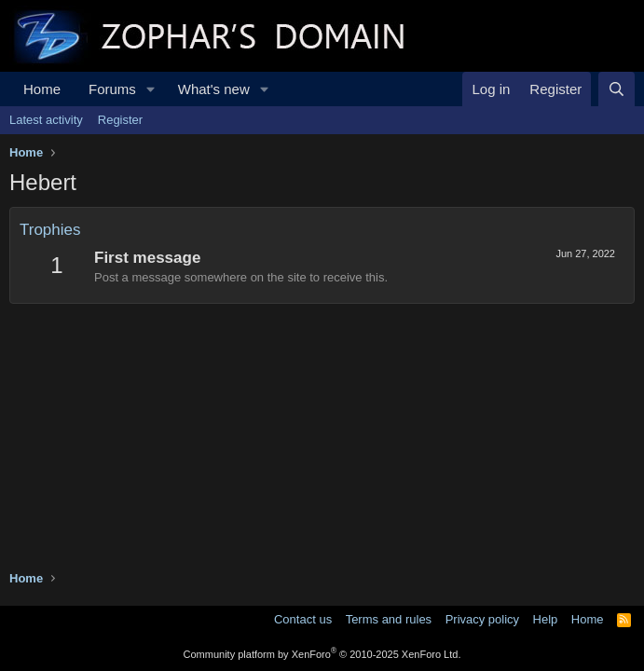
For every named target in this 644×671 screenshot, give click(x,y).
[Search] (617, 89)
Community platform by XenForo (322, 654)
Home (42, 89)
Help (546, 619)
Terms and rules (389, 619)
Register (120, 120)
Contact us (303, 619)
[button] (151, 89)
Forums (112, 89)
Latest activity (46, 120)
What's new (214, 89)
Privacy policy (482, 619)
